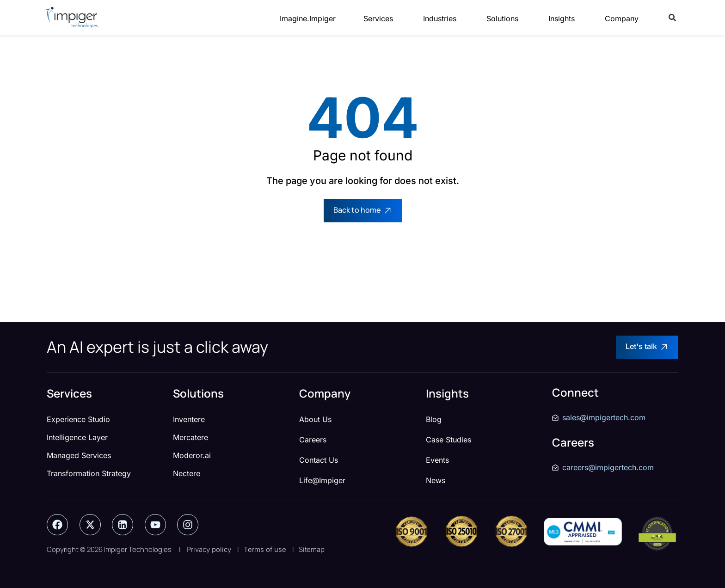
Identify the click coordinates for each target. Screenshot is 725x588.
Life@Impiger (322, 480)
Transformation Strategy (89, 473)
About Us (315, 419)
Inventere (189, 419)
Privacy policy (209, 549)
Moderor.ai (192, 455)
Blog (434, 419)
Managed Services (79, 455)
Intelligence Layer (77, 437)
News (436, 480)
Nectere (187, 473)
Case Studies (449, 440)
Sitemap (312, 549)
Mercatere (190, 437)
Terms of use (265, 549)
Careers (313, 440)
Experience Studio (78, 419)
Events (437, 460)
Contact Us (319, 460)
